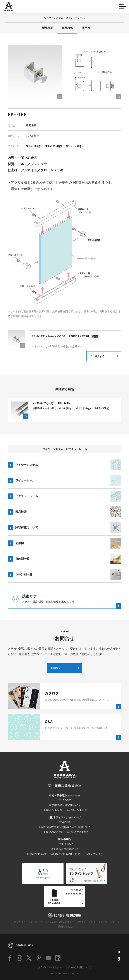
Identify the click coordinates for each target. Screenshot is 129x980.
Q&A (11, 6)
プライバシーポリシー (50, 967)
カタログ (78, 6)
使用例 (86, 28)
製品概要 (48, 28)
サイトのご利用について (78, 967)
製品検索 (67, 28)
